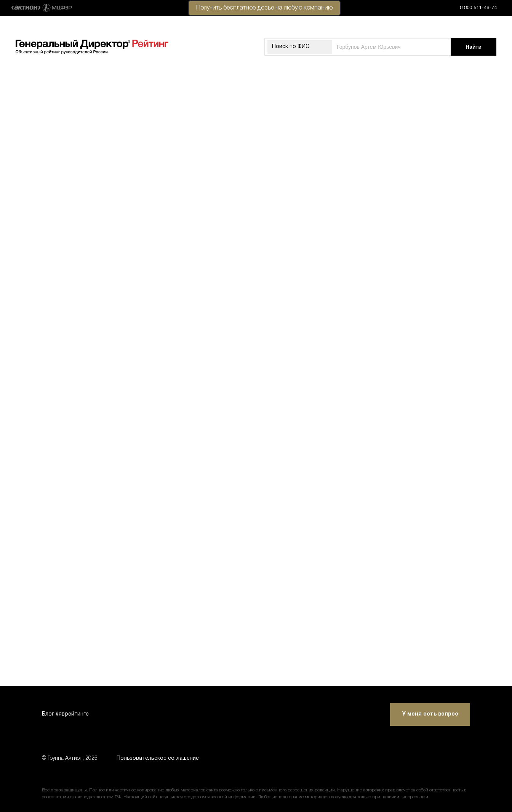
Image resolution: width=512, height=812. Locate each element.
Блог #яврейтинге (65, 714)
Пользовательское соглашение (158, 758)
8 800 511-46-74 (478, 8)
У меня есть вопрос (430, 714)
